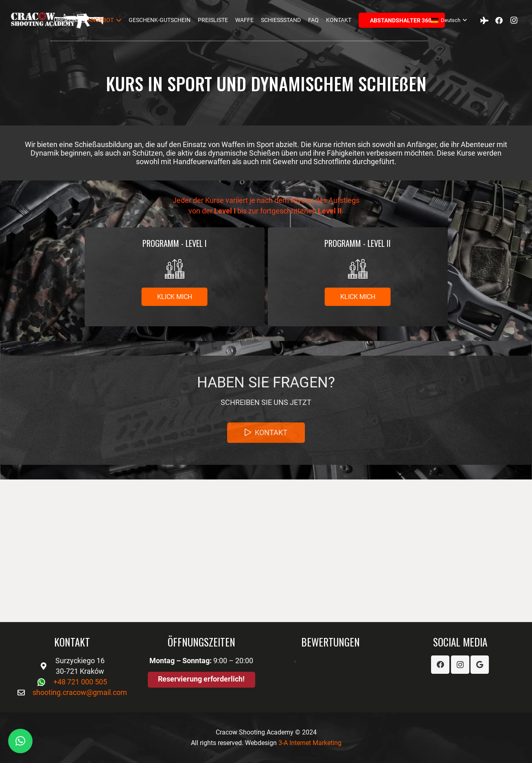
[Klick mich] (174, 297)
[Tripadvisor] (484, 20)
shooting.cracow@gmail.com (80, 692)
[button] (20, 741)
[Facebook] (499, 20)
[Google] (480, 665)
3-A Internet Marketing (310, 743)
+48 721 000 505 (80, 682)
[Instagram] (514, 20)
